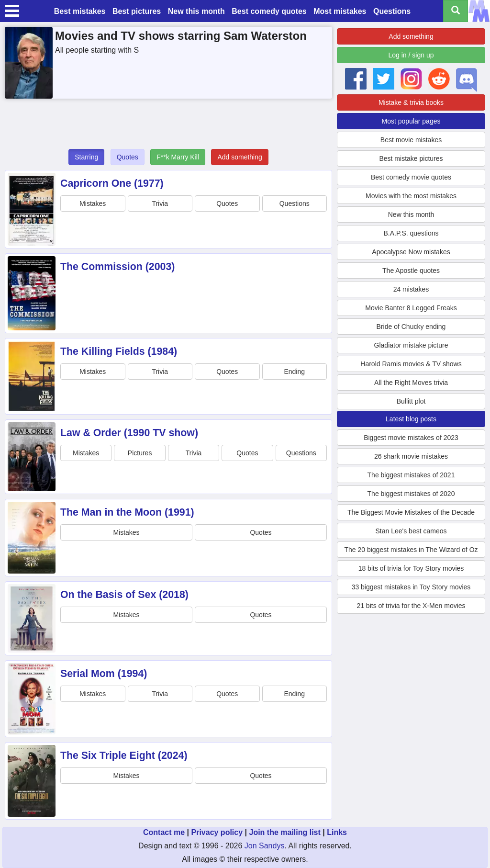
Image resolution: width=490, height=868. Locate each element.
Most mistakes (340, 11)
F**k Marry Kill (178, 157)
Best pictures (137, 11)
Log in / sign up (411, 55)
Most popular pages (411, 121)
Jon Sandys (265, 846)
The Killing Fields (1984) (119, 351)
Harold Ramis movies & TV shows (411, 364)
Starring (86, 157)
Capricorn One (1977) (112, 183)
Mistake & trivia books (411, 102)
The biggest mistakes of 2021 (411, 475)
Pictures (140, 453)
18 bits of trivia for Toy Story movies (411, 568)
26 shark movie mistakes (411, 456)
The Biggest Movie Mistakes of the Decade (411, 512)
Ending (294, 372)
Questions (392, 11)
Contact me (164, 832)
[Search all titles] (456, 11)
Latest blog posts (411, 419)
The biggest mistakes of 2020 (411, 494)
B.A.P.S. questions (411, 233)
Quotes (128, 157)
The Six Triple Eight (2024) (124, 755)
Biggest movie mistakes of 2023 (411, 438)
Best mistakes (80, 11)
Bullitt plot (411, 401)
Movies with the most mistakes (411, 196)
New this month (196, 11)
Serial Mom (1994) (104, 674)
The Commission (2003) (117, 267)
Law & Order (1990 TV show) (129, 433)
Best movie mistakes (411, 140)
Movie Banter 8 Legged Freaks (411, 308)
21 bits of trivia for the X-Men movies (411, 606)
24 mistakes (411, 289)
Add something (239, 157)
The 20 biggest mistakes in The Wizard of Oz (411, 550)
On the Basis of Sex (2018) (124, 595)
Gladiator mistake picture (411, 345)
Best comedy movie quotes (411, 177)
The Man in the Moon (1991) (127, 512)
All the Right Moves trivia (411, 383)
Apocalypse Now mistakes (411, 252)
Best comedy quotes (269, 11)
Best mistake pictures (411, 158)
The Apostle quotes (411, 271)
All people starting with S (97, 50)
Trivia (160, 203)
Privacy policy (217, 832)
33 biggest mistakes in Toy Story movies (411, 587)
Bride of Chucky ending (411, 327)
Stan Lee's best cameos (411, 531)
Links (337, 832)
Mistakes (93, 203)
